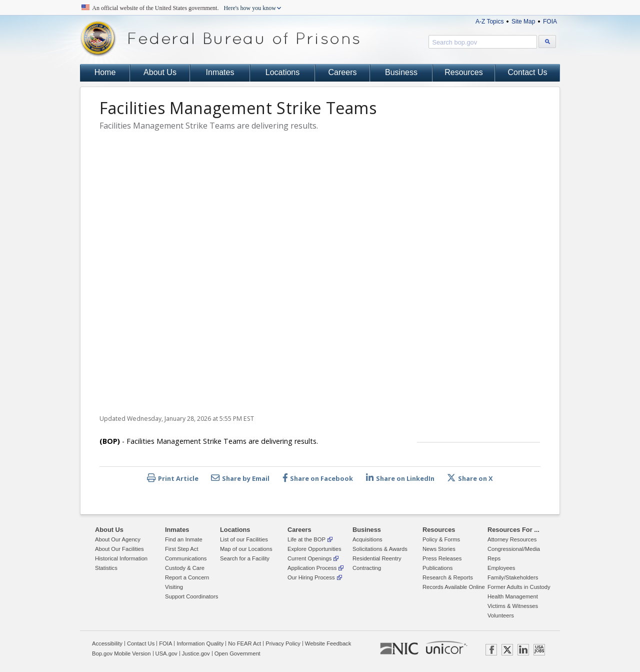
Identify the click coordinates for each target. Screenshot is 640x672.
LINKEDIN (523, 650)
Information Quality (200, 643)
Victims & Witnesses (513, 606)
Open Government (237, 653)
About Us (160, 72)
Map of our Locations (246, 549)
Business (401, 72)
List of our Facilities (244, 539)
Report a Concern (187, 577)
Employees (501, 568)
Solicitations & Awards (380, 549)
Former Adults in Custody (519, 587)
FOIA (550, 22)
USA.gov (166, 653)
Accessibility (107, 643)
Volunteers (501, 615)
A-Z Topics (489, 22)
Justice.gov (196, 653)
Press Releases (442, 558)
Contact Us (527, 72)
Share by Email (240, 478)
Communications (186, 558)
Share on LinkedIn (400, 478)
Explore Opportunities (314, 549)
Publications (437, 568)
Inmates (220, 72)
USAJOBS (539, 650)
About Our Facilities (119, 549)
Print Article (173, 478)
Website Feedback (328, 643)
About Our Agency (118, 539)
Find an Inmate (184, 539)
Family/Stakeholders (513, 577)
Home (105, 72)
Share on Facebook (318, 478)
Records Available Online (454, 587)
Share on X (470, 478)
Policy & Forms (441, 539)
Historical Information (121, 558)
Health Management (513, 596)
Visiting (174, 587)
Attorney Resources (512, 539)
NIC (399, 649)
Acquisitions (367, 539)
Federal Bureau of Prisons (220, 39)
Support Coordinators (191, 596)
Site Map (523, 22)
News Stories (439, 549)
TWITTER (507, 650)
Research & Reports (448, 577)
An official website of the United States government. (184, 8)
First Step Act (182, 549)
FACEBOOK (491, 650)
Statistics (106, 568)
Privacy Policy (283, 643)
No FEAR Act (244, 643)
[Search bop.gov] (547, 42)
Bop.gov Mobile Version (121, 653)
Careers (343, 72)
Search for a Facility (245, 558)
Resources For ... (513, 530)
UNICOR (446, 647)
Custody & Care (185, 568)
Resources (463, 72)
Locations (283, 72)
